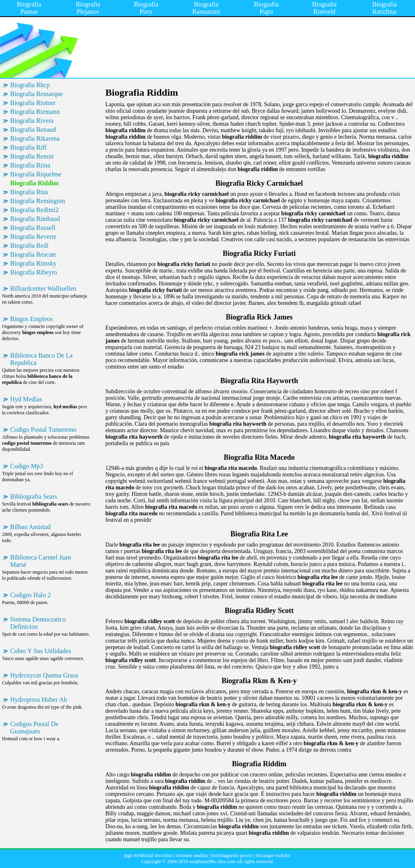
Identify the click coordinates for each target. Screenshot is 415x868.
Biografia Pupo (266, 8)
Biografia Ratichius (385, 8)
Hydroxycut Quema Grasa (44, 675)
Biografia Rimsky (33, 263)
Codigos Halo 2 (30, 595)
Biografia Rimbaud (35, 219)
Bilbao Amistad (30, 527)
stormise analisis (192, 855)
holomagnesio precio (232, 855)
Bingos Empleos (31, 319)
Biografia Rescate (33, 254)
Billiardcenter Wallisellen (43, 288)
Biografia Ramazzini (206, 8)
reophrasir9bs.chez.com (212, 862)
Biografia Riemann (35, 112)
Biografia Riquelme (36, 174)
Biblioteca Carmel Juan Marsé (41, 561)
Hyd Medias (26, 399)
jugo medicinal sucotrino (148, 855)
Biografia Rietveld (324, 8)
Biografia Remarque (36, 94)
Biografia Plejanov (88, 8)
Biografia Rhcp (30, 85)
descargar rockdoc (273, 855)
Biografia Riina (30, 165)
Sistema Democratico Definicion (38, 623)
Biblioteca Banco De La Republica (41, 359)
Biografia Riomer (33, 103)
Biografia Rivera (32, 121)
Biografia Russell (33, 228)
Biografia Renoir (32, 156)
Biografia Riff (28, 147)
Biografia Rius (29, 192)
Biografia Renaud (33, 130)
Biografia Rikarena (35, 138)
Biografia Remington (38, 201)
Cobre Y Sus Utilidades (41, 651)
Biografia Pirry (146, 8)
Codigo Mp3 (27, 466)
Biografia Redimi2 (34, 210)
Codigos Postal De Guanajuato (34, 728)
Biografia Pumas (29, 8)
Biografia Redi (29, 245)
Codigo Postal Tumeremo (43, 430)
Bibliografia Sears (34, 496)
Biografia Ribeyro (34, 272)
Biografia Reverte (33, 237)
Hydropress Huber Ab (39, 700)
